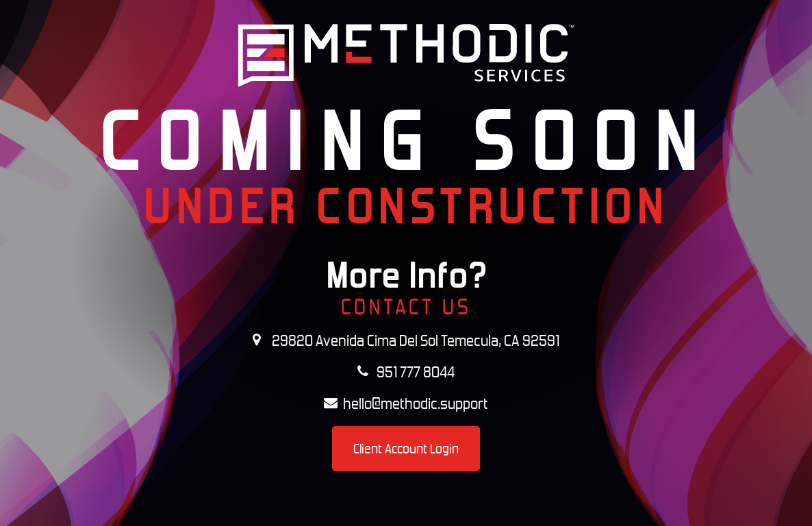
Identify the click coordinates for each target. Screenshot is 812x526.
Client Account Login (406, 449)
